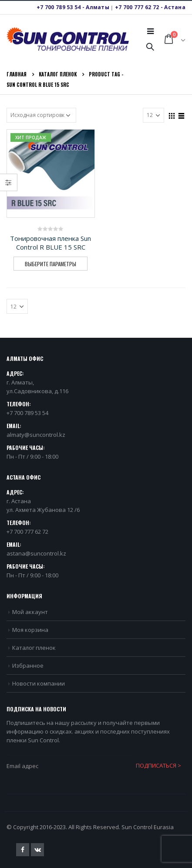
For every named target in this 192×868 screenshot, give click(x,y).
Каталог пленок (34, 648)
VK (37, 850)
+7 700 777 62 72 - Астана (150, 7)
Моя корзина (30, 630)
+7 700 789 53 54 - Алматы (73, 7)
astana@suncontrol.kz (36, 553)
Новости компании (39, 683)
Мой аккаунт (30, 612)
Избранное (28, 666)
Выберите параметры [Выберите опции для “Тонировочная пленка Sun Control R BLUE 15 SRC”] (51, 264)
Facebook (23, 850)
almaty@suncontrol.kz (36, 435)
